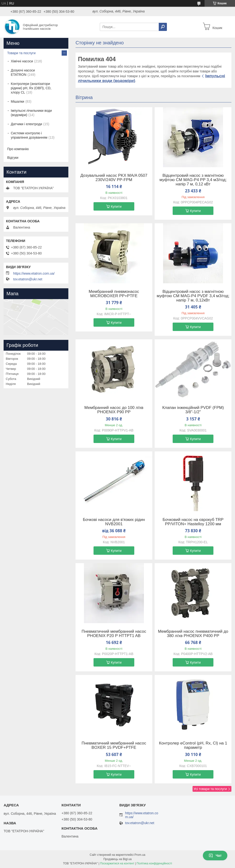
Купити (116, 207)
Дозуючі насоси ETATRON (23, 72)
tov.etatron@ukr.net (28, 279)
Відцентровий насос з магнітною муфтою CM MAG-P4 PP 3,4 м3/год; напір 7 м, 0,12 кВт (193, 180)
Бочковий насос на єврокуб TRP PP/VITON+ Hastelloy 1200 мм (193, 522)
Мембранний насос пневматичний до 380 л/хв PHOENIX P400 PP (193, 634)
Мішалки (18, 101)
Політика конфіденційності (154, 863)
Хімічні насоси (22, 61)
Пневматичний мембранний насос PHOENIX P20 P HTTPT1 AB (114, 634)
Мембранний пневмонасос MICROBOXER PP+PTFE (114, 294)
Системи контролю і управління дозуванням (29, 135)
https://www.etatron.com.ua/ (34, 273)
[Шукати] (163, 27)
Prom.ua (140, 855)
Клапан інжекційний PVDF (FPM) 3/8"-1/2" (193, 410)
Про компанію (18, 149)
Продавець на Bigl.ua (117, 859)
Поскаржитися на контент (117, 863)
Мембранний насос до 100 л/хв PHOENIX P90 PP (114, 410)
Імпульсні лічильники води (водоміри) (31, 113)
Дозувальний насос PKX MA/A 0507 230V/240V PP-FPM (114, 178)
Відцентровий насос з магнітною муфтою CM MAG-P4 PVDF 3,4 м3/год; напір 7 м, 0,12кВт (193, 296)
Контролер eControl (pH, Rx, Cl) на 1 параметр (193, 745)
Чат (215, 856)
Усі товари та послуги (210, 789)
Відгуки (13, 158)
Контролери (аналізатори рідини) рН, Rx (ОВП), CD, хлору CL (31, 88)
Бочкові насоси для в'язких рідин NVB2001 (114, 522)
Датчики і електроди (26, 124)
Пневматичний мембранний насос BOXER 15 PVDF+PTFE (114, 745)
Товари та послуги (21, 53)
